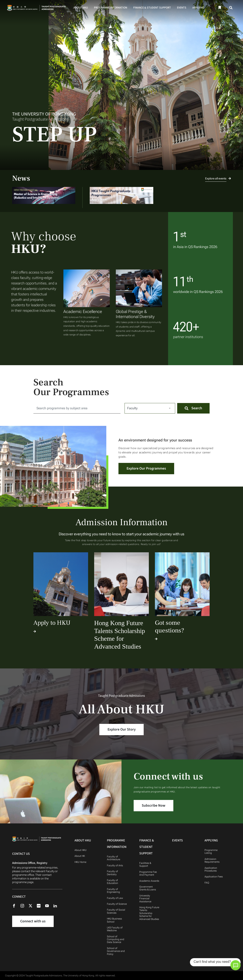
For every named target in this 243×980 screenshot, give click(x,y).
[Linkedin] (57, 906)
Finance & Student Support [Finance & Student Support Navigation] (147, 847)
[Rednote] (41, 906)
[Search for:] (77, 408)
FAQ (207, 883)
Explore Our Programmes (146, 468)
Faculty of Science (117, 904)
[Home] (37, 8)
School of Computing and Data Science (116, 939)
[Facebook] (16, 906)
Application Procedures (211, 869)
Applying (198, 8)
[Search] (231, 8)
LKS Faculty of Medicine (115, 929)
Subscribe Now (153, 806)
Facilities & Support (145, 864)
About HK (80, 856)
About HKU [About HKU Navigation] (83, 840)
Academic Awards (149, 881)
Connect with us (33, 921)
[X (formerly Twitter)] (33, 906)
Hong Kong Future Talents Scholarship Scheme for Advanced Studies (149, 913)
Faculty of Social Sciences (116, 911)
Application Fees (214, 877)
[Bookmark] (219, 8)
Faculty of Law (115, 898)
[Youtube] (49, 906)
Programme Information (111, 8)
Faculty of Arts (115, 865)
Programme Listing (211, 852)
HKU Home (80, 862)
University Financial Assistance (145, 899)
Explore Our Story (122, 729)
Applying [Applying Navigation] (211, 840)
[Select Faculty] (150, 408)
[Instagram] (24, 906)
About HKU (81, 8)
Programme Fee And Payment (148, 873)
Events (182, 8)
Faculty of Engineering (113, 891)
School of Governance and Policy (116, 951)
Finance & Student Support (152, 8)
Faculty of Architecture (114, 858)
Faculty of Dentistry (112, 873)
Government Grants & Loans (148, 888)
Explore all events (218, 178)
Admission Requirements (212, 860)
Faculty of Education (112, 882)
